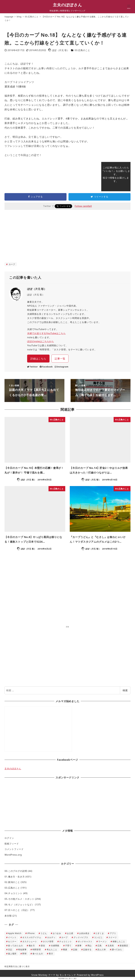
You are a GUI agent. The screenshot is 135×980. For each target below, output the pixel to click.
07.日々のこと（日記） (17, 910)
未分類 (8, 916)
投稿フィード (12, 844)
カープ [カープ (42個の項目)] (64, 937)
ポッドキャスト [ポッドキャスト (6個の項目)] (85, 941)
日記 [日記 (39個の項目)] (10, 949)
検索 (125, 690)
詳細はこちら (38, 359)
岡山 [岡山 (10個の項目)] (90, 946)
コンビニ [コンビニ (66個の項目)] (98, 937)
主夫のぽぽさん (67, 5)
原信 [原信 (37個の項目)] (43, 946)
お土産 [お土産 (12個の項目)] (70, 933)
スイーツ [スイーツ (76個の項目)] (113, 937)
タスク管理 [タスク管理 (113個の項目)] (48, 941)
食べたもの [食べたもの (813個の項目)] (38, 954)
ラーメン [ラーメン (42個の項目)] (103, 941)
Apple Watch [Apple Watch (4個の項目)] (15, 933)
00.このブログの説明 (16, 871)
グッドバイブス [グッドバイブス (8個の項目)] (81, 937)
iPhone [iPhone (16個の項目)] (31, 933)
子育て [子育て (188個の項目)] (68, 946)
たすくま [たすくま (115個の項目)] (100, 933)
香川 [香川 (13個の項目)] (51, 954)
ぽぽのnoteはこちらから (40, 341)
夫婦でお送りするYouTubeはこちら (46, 333)
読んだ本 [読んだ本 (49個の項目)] (102, 949)
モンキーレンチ (68, 975)
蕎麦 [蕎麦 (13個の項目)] (65, 949)
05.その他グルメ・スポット (19, 899)
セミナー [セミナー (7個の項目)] (12, 941)
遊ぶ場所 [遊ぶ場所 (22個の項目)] (12, 954)
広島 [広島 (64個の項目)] (100, 946)
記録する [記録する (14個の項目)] (87, 949)
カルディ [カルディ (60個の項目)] (51, 937)
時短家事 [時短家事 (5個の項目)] (22, 949)
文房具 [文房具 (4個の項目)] (111, 946)
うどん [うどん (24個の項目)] (44, 933)
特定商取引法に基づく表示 (17, 966)
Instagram (62, 367)
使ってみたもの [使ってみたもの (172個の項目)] (15, 946)
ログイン (9, 838)
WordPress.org (13, 855)
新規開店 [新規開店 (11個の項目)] (124, 946)
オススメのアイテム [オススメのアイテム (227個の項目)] (32, 937)
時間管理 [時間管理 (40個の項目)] (37, 949)
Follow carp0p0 (83, 206)
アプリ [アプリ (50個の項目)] (113, 933)
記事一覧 (60, 359)
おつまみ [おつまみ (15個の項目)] (57, 933)
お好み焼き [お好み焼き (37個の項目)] (84, 933)
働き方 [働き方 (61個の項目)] (32, 946)
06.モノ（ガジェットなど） (19, 905)
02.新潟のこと (12, 882)
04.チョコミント (13, 893)
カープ (11, 264)
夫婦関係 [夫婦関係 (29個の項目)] (55, 946)
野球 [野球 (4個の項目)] (24, 954)
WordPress (97, 975)
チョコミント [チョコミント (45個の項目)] (65, 941)
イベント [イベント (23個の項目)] (12, 937)
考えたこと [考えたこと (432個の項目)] (52, 949)
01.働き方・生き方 (15, 877)
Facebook (46, 367)
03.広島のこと (82, 50)
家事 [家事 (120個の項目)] (79, 946)
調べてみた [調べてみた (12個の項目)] (117, 949)
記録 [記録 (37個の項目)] (75, 949)
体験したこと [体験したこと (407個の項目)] (119, 941)
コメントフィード (14, 849)
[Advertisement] (68, 238)
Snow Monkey (39, 975)
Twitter (32, 367)
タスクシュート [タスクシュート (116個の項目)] (30, 941)
